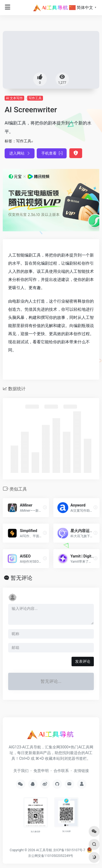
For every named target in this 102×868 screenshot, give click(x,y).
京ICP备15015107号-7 (69, 850)
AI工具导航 (44, 850)
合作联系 (61, 771)
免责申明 (41, 771)
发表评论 (83, 661)
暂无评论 (21, 578)
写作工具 (35, 98)
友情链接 (81, 771)
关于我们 (21, 771)
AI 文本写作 (14, 98)
